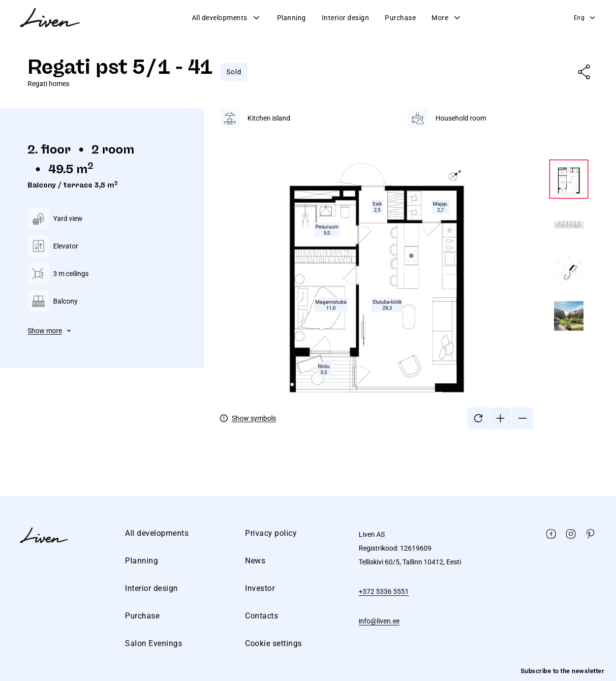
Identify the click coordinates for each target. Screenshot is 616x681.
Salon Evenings (154, 643)
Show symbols (254, 418)
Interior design (346, 18)
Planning (292, 18)
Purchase (400, 18)
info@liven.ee (379, 621)
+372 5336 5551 (384, 591)
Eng (585, 18)
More (447, 18)
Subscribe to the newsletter (563, 671)
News (255, 561)
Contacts (262, 616)
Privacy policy (271, 533)
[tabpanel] (404, 269)
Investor (260, 588)
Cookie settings (274, 643)
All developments (227, 18)
